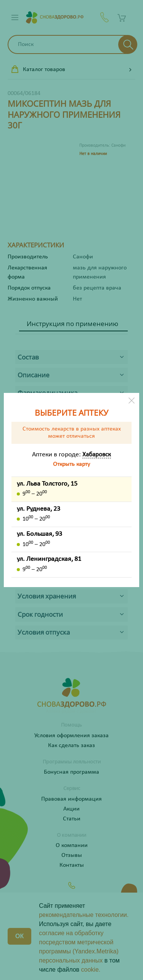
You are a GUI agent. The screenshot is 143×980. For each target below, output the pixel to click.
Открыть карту (71, 464)
